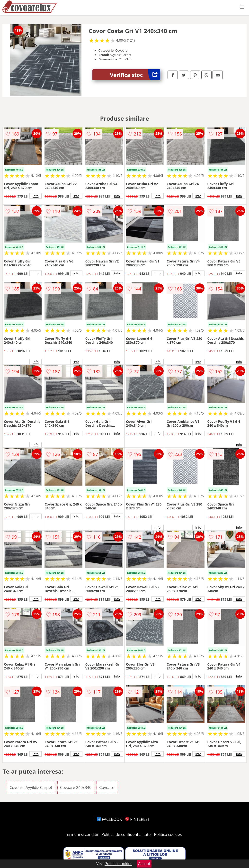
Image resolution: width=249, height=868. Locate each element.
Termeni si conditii (82, 834)
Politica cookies (168, 834)
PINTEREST (137, 819)
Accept (144, 864)
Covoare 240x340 (76, 787)
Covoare (107, 787)
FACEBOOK (109, 819)
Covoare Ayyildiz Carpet (31, 787)
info (36, 196)
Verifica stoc (135, 75)
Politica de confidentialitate (126, 834)
